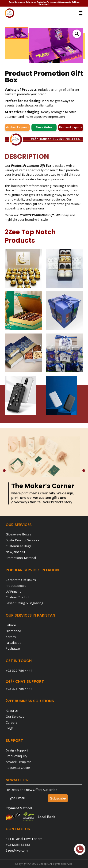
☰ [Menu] (81, 13)
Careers (11, 723)
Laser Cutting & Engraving (24, 603)
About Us (12, 711)
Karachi (11, 637)
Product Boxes (16, 586)
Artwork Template (18, 762)
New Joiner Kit (15, 552)
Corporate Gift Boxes (21, 580)
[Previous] (4, 471)
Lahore (11, 625)
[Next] (84, 471)
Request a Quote (18, 768)
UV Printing (13, 592)
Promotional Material (21, 558)
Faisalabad (13, 643)
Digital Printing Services (22, 540)
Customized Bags (18, 546)
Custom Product (17, 597)
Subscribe (58, 798)
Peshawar (13, 649)
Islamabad (13, 631)
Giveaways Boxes (18, 534)
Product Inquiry (16, 756)
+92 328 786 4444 (66, 139)
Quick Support (79, 849)
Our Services (15, 717)
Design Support (17, 750)
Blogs (10, 728)
